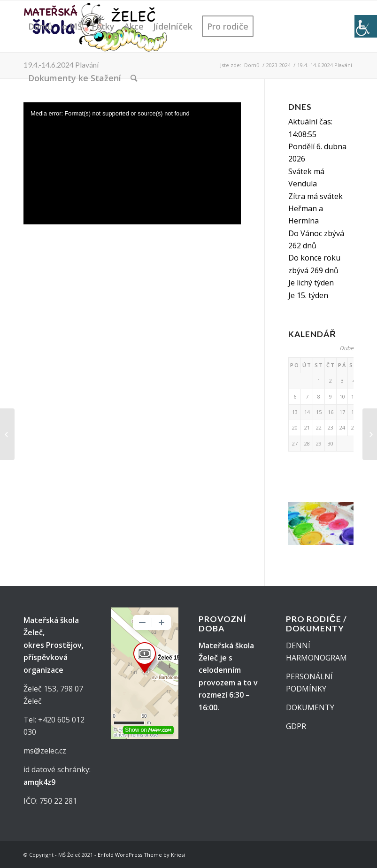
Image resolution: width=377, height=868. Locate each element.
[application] (132, 164)
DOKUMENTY (310, 707)
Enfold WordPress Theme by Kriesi (141, 855)
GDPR (296, 726)
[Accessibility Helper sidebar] (366, 26)
